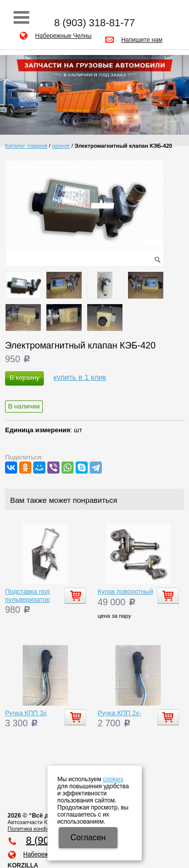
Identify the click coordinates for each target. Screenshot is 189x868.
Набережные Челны (64, 36)
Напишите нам (142, 40)
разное (61, 146)
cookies (113, 779)
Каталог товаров (26, 146)
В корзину (24, 378)
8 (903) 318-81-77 (94, 23)
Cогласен (88, 837)
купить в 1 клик (80, 377)
